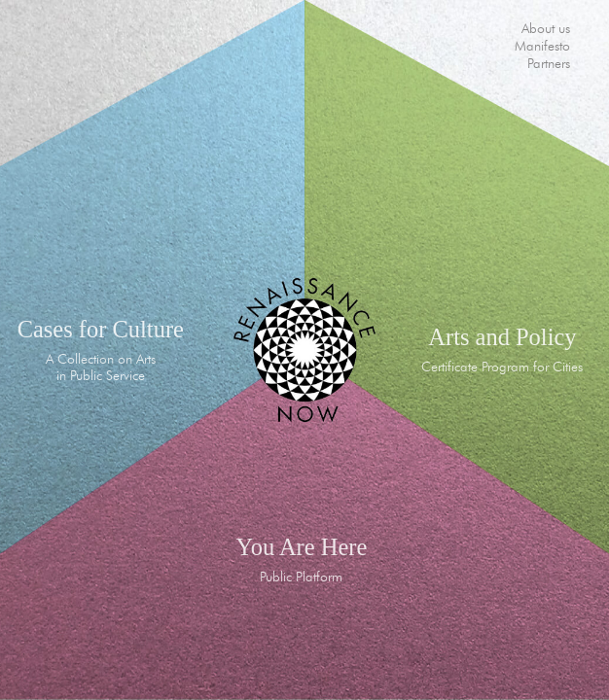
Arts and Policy (502, 337)
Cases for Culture (101, 329)
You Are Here (301, 547)
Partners (549, 63)
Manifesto (542, 46)
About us (546, 28)
